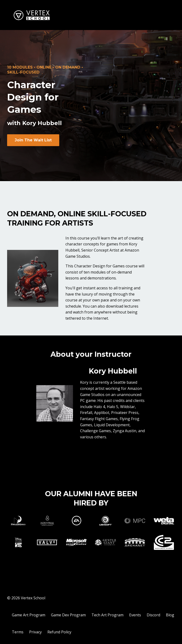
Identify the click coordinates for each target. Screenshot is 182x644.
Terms (18, 632)
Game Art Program (29, 615)
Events (135, 615)
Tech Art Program (107, 615)
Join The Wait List (33, 140)
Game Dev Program (68, 615)
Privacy (35, 632)
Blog (170, 615)
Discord (153, 615)
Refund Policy (59, 632)
